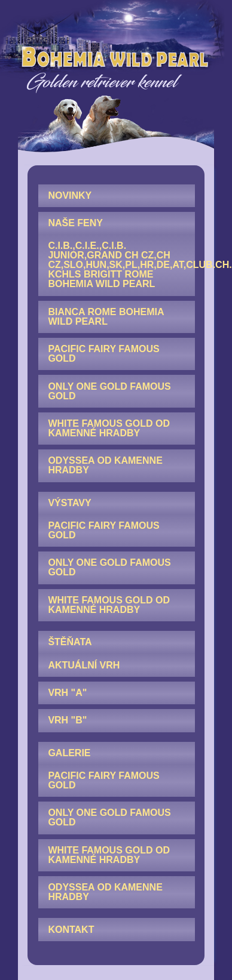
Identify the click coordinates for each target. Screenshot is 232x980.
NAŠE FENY (75, 223)
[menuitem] (117, 196)
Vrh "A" (67, 693)
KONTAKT (71, 930)
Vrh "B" (67, 720)
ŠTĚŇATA (70, 642)
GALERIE (69, 753)
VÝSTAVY (69, 503)
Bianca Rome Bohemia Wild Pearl (106, 317)
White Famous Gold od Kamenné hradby (109, 428)
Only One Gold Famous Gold (109, 391)
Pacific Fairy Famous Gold (103, 354)
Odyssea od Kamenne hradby (105, 465)
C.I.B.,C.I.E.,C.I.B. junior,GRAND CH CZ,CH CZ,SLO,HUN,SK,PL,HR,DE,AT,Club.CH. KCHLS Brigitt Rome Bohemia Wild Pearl (121, 265)
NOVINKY (70, 195)
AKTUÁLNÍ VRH (84, 665)
